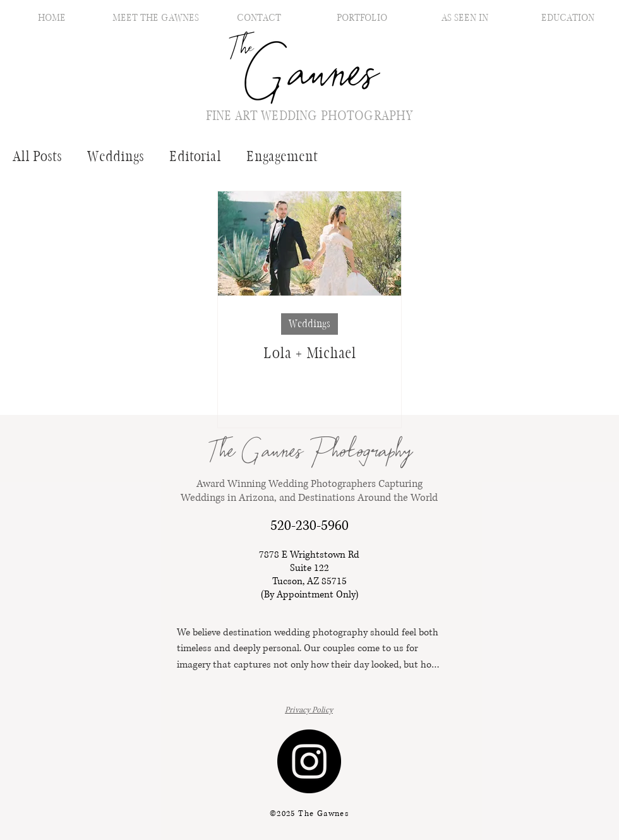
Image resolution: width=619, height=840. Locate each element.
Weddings (116, 156)
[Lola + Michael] (309, 243)
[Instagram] (309, 761)
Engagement (282, 156)
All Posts (37, 156)
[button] (362, 17)
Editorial (195, 156)
